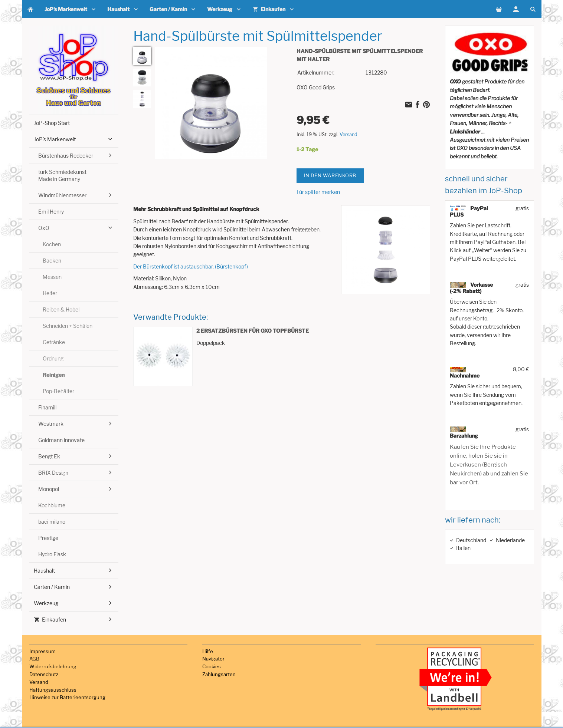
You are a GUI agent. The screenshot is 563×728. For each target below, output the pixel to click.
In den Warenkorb (330, 175)
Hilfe (208, 651)
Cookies (212, 666)
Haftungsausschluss (53, 690)
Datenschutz (44, 674)
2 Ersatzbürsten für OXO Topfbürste (253, 331)
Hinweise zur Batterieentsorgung (67, 697)
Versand (348, 134)
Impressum (42, 651)
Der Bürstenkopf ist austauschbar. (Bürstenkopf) (191, 266)
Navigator (213, 659)
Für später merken (318, 192)
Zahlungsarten (219, 674)
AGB (34, 659)
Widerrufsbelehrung (53, 666)
